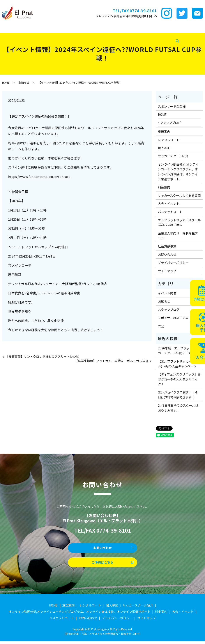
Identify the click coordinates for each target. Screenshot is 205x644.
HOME (5, 28)
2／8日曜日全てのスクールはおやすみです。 (178, 408)
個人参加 (164, 148)
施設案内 (47, 28)
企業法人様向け (61, 35)
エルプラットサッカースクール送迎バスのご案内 (179, 222)
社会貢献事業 (106, 35)
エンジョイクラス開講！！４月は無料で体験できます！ (178, 395)
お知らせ (24, 82)
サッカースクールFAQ (173, 28)
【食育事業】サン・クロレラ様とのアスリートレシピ (42, 357)
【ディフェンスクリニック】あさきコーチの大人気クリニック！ (179, 379)
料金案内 (150, 28)
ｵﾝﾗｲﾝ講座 (135, 28)
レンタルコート (66, 28)
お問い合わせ (167, 254)
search (120, 36)
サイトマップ (167, 271)
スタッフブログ (85, 35)
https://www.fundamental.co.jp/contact (39, 176)
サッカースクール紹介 (111, 28)
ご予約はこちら (102, 564)
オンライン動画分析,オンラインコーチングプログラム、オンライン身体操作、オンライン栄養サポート (178, 172)
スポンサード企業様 (25, 28)
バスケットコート (37, 35)
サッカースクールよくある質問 (179, 195)
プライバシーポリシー (173, 263)
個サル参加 (86, 28)
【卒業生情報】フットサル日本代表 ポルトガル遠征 (111, 361)
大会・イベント (12, 35)
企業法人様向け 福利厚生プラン (178, 236)
